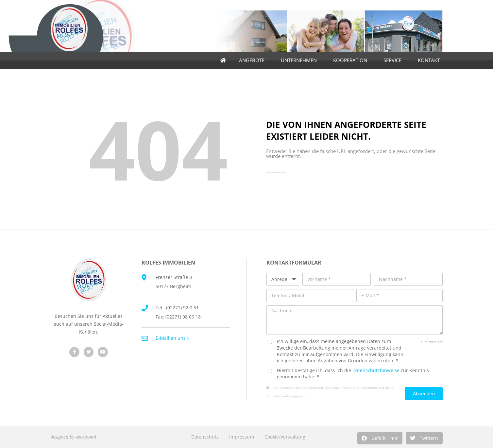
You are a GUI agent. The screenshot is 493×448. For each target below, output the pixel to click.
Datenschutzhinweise (376, 370)
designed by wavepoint (73, 437)
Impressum (242, 437)
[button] (380, 438)
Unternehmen (300, 60)
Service (394, 60)
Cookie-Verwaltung (285, 437)
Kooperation (352, 60)
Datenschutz (205, 437)
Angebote (253, 60)
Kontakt (430, 60)
